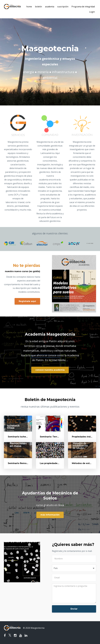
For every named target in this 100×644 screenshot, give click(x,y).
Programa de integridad (83, 7)
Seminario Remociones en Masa (26, 463)
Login (92, 12)
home (29, 7)
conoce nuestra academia (50, 370)
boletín (38, 7)
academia (50, 7)
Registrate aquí (27, 301)
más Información (50, 515)
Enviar (74, 609)
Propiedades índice (83, 437)
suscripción (63, 7)
